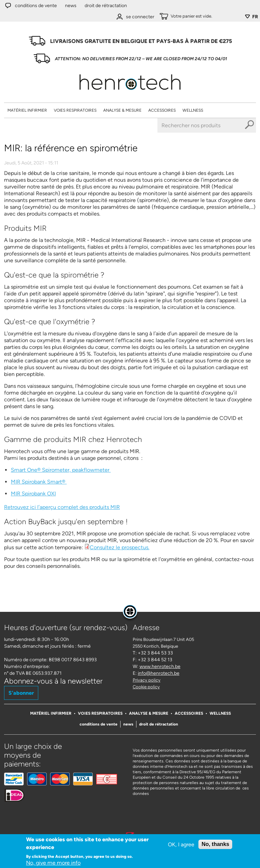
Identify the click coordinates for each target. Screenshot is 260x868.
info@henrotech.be (159, 673)
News (71, 6)
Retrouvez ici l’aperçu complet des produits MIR (62, 507)
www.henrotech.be (160, 666)
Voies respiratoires (75, 110)
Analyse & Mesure (122, 110)
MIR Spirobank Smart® (39, 482)
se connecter (140, 17)
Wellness (193, 110)
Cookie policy (146, 687)
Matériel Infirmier (27, 110)
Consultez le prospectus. (120, 547)
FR (255, 17)
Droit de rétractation (106, 6)
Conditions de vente (36, 6)
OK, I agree (181, 844)
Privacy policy (147, 680)
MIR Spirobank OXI (33, 494)
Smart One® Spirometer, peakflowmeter (61, 470)
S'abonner (21, 693)
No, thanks (215, 844)
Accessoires (162, 110)
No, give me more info (53, 863)
